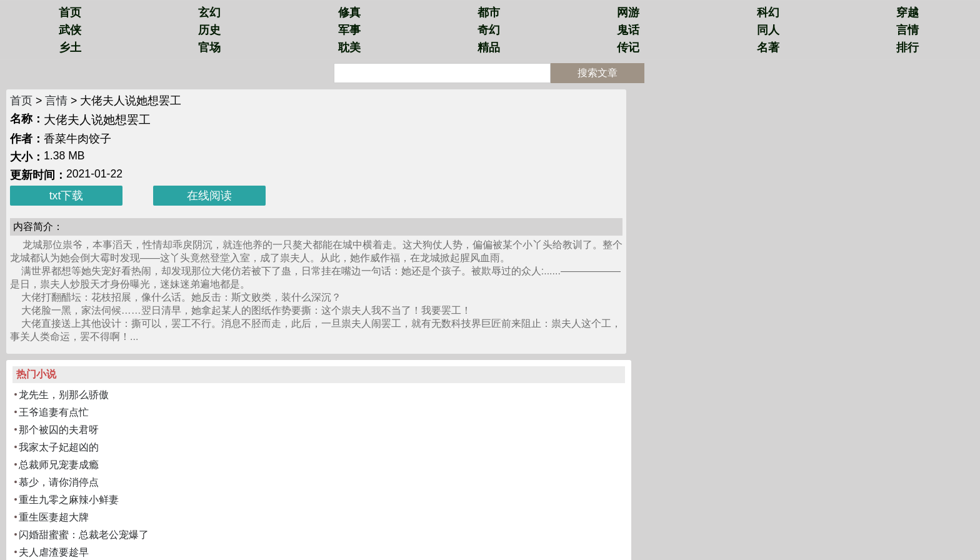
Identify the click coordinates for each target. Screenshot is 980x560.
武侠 (70, 30)
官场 (209, 47)
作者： (27, 139)
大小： (27, 157)
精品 (489, 47)
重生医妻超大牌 (54, 517)
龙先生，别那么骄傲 (64, 395)
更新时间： (38, 175)
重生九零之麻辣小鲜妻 (69, 500)
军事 (349, 30)
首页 (70, 12)
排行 (907, 47)
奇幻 (489, 30)
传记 (628, 47)
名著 (768, 47)
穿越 (907, 12)
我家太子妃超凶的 (59, 447)
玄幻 (209, 12)
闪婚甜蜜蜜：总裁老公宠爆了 (84, 535)
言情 (907, 30)
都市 (489, 12)
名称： (27, 119)
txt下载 (67, 196)
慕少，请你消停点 (59, 482)
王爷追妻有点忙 (54, 412)
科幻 (768, 12)
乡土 (70, 47)
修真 (349, 12)
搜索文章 (597, 73)
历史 (209, 30)
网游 (628, 12)
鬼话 (628, 30)
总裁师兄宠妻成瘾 (59, 465)
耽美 (349, 47)
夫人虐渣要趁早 (54, 552)
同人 (768, 30)
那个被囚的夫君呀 (59, 430)
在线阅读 (209, 196)
